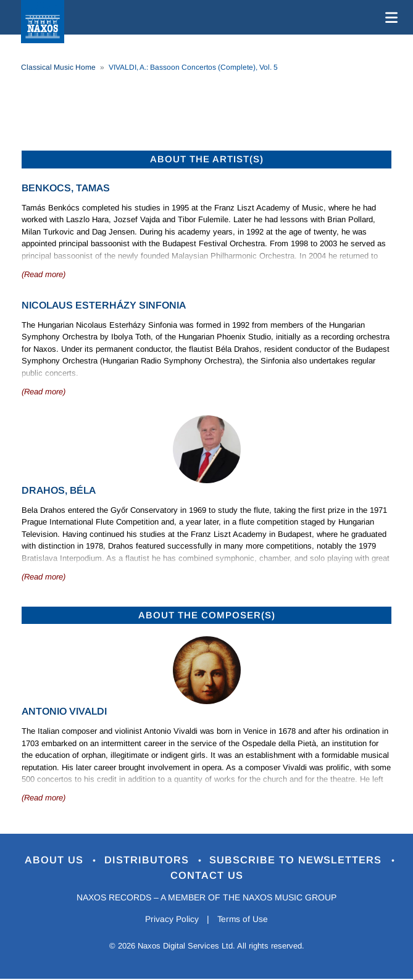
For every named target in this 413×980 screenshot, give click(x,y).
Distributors (148, 860)
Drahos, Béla (59, 490)
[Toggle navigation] (389, 17)
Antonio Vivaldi (64, 711)
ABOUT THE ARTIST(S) (207, 159)
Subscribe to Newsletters (298, 860)
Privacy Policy (171, 920)
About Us (55, 860)
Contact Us (207, 876)
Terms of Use (243, 920)
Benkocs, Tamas (66, 188)
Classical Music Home (58, 67)
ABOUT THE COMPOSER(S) (207, 615)
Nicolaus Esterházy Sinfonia (104, 305)
